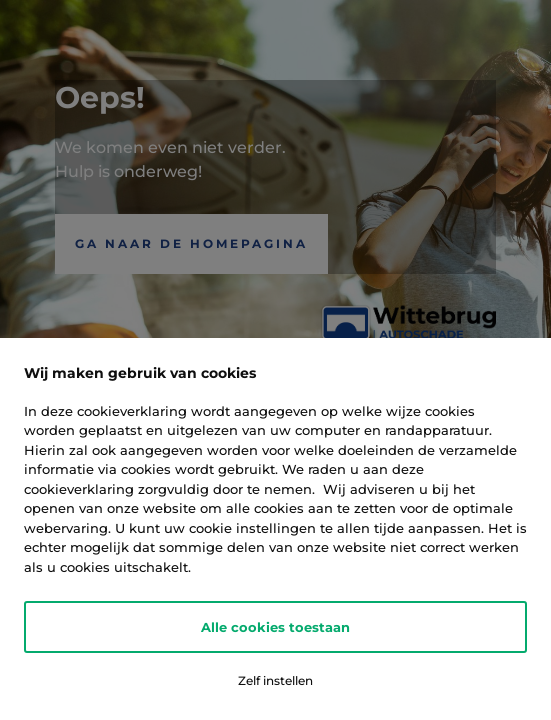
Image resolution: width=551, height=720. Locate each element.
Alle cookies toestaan (275, 627)
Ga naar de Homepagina (191, 243)
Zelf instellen (275, 680)
